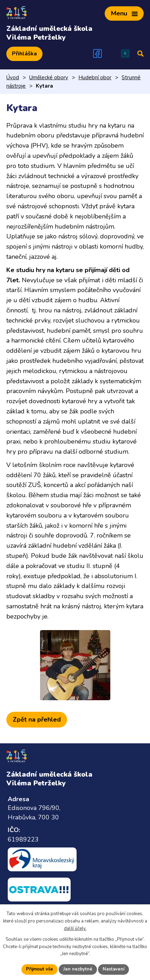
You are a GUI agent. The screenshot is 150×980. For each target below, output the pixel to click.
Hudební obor (95, 77)
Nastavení (113, 969)
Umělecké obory (49, 77)
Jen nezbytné (78, 969)
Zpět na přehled (37, 719)
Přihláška (24, 54)
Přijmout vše (40, 969)
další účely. (75, 928)
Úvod (13, 77)
